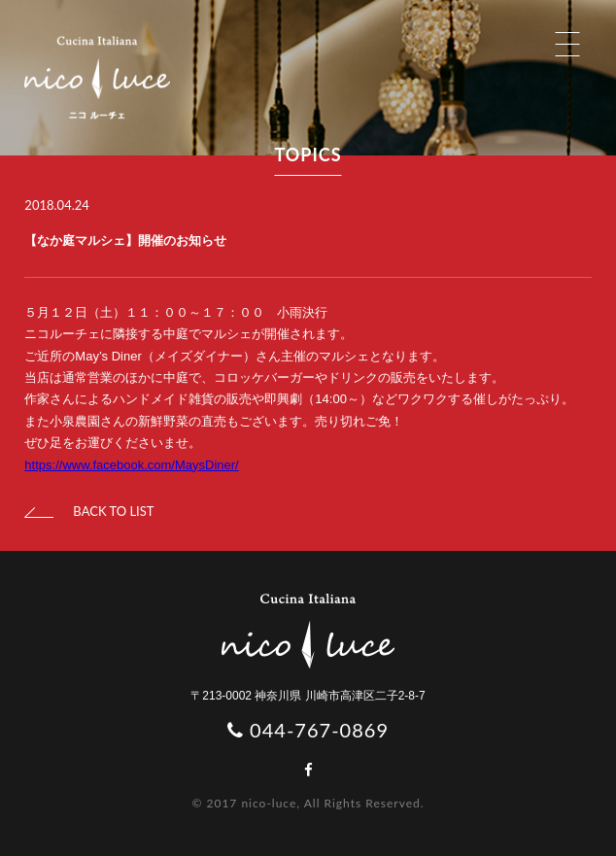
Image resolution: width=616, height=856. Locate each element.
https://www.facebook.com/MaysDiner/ (131, 465)
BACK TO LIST (89, 511)
